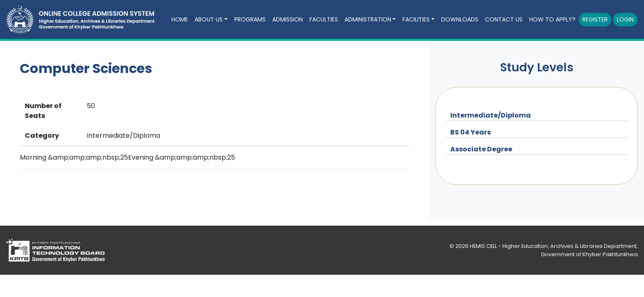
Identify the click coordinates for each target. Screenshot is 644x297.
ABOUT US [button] (209, 19)
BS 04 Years (471, 132)
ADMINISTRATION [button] (368, 19)
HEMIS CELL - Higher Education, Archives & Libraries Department (553, 246)
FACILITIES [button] (416, 19)
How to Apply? (552, 19)
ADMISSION (288, 19)
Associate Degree (481, 149)
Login (625, 19)
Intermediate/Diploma (491, 115)
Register (595, 19)
